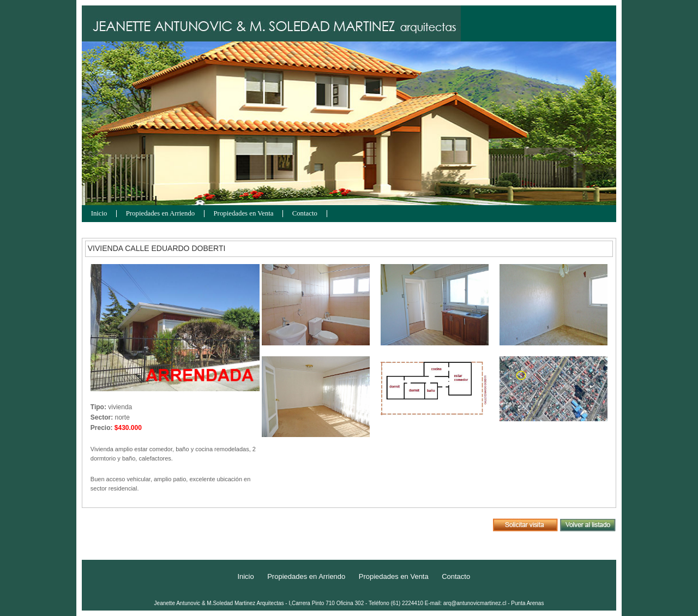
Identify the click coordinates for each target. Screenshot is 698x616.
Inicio (99, 214)
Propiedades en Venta (244, 214)
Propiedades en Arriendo (161, 214)
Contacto (305, 214)
